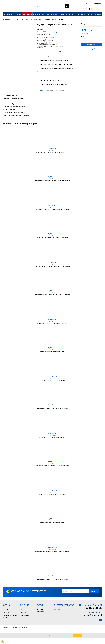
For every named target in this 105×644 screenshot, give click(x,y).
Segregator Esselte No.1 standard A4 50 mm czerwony (52, 466)
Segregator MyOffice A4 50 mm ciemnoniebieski (53, 580)
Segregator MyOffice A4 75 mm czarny (53, 380)
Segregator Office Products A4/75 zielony (53, 437)
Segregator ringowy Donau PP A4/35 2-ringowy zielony (52, 295)
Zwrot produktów (9, 618)
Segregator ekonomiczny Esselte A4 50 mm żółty (52, 523)
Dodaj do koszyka (92, 45)
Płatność (6, 612)
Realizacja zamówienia (10, 615)
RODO (56, 612)
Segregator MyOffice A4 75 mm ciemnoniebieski (53, 409)
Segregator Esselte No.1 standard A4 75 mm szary (53, 323)
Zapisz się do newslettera (29, 591)
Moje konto (40, 614)
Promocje (23, 612)
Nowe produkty (25, 615)
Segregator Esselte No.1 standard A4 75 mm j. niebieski (52, 152)
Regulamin (57, 609)
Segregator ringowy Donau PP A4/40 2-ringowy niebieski (53, 266)
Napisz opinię (55, 32)
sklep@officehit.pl (93, 615)
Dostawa (6, 609)
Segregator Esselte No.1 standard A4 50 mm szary (53, 238)
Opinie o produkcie (60, 90)
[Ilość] (87, 40)
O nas (22, 609)
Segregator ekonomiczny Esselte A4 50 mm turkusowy (52, 181)
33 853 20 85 (94, 608)
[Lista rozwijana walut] (86, 4)
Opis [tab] (42, 90)
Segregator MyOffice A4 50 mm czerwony (52, 494)
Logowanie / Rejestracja (41, 610)
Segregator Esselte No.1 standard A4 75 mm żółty (52, 352)
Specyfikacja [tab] (49, 90)
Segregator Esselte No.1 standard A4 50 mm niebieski (52, 209)
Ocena (39, 32)
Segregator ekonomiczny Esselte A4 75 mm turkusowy (52, 551)
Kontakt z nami (25, 618)
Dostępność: (85, 24)
